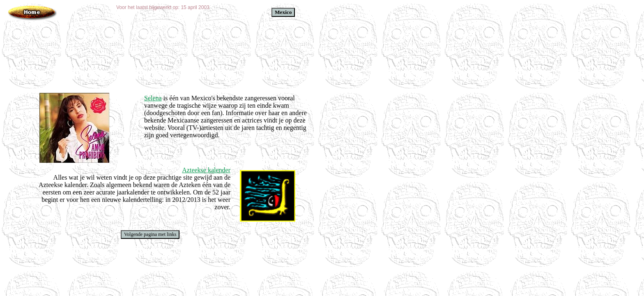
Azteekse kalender (206, 170)
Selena (153, 98)
